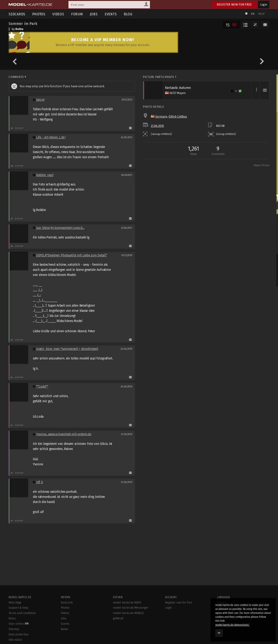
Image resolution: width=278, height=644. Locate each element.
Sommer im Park (23, 23)
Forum (77, 14)
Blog (128, 14)
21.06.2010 (157, 126)
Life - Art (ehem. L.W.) (51, 137)
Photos (39, 14)
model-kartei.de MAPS (127, 603)
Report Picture (262, 165)
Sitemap (14, 629)
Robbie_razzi (45, 175)
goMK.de (118, 618)
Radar (65, 629)
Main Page (15, 603)
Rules (12, 618)
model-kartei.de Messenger (131, 608)
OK (219, 633)
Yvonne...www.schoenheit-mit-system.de (64, 434)
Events (111, 14)
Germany (161, 117)
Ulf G (40, 482)
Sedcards (17, 14)
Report (19, 128)
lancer (40, 100)
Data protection (19, 634)
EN (253, 14)
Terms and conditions (22, 613)
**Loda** (42, 387)
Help (261, 14)
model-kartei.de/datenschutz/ (232, 625)
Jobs (94, 14)
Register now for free (234, 5)
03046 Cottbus (178, 117)
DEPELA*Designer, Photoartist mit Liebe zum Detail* (71, 255)
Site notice (15, 640)
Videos (58, 14)
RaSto (19, 29)
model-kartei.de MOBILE (128, 613)
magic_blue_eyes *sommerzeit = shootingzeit (67, 349)
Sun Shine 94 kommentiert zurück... (60, 228)
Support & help (18, 608)
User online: (19, 624)
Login (264, 5)
